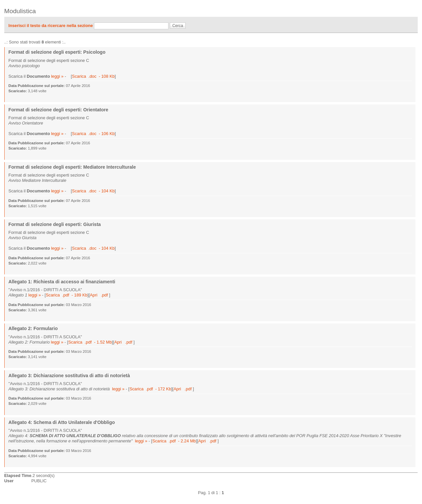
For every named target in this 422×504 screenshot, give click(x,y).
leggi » (57, 76)
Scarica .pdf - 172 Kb (151, 389)
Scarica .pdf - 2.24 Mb (174, 441)
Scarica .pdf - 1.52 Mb (90, 342)
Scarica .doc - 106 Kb (93, 134)
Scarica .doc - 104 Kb (93, 191)
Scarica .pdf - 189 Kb (67, 295)
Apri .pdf (99, 295)
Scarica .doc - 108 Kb (93, 76)
